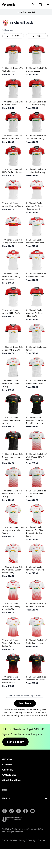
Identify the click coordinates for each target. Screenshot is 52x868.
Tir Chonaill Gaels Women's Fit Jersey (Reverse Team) (35, 206)
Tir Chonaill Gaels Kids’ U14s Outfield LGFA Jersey (13, 494)
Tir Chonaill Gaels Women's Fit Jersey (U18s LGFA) (11, 606)
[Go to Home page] (9, 5)
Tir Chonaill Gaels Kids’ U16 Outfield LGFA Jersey (36, 494)
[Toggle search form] (32, 5)
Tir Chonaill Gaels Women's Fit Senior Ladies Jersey (11, 643)
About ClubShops (12, 780)
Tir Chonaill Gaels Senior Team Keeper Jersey (12, 420)
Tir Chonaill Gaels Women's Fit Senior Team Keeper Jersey (35, 420)
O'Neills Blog (9, 775)
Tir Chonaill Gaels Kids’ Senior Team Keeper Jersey (13, 457)
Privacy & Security (27, 840)
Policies (13, 840)
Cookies (41, 840)
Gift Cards (8, 760)
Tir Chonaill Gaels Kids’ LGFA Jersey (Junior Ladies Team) (13, 570)
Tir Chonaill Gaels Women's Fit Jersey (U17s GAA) (35, 313)
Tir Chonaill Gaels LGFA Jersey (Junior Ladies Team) (13, 530)
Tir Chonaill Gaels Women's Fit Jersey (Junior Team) (11, 277)
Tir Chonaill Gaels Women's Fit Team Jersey (11, 384)
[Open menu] (48, 5)
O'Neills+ (7, 765)
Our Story (8, 770)
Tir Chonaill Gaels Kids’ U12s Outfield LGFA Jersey (36, 457)
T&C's (5, 840)
